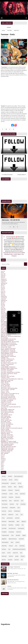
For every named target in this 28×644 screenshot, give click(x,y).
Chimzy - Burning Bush (5, 452)
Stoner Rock (22, 546)
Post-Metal (4, 532)
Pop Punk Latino (12, 528)
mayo (3, 289)
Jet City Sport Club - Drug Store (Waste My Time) (11, 407)
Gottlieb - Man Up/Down (6, 382)
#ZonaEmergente (19, 251)
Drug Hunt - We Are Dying (6, 423)
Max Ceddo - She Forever (13, 573)
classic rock (15, 553)
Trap (9, 549)
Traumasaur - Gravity (5, 378)
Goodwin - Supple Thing (6, 431)
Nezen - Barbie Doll (5, 328)
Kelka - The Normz (5, 414)
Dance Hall (22, 494)
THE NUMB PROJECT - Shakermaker (8, 351)
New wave (4, 525)
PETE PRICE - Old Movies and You (8, 359)
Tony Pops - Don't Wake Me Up (7, 424)
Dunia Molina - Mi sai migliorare (7, 370)
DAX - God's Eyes (4, 338)
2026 (3, 271)
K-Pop (3, 518)
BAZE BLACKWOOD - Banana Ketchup (8, 399)
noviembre (4, 281)
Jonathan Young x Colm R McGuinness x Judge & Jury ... (12, 379)
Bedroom (21, 487)
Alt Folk (11, 480)
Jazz (22, 515)
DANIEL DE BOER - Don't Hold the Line (8, 343)
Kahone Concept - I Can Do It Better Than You (10, 394)
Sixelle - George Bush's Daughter (7, 444)
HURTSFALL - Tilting (5, 366)
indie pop (23, 556)
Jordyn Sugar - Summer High (7, 435)
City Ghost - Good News (6, 425)
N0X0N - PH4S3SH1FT (6, 331)
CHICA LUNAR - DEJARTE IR (6, 445)
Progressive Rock (5, 535)
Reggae (24, 535)
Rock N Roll (21, 539)
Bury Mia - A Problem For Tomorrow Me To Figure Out (12, 428)
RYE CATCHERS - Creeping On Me (8, 410)
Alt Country (4, 480)
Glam (19, 508)
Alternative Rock (5, 483)
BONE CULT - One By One (6, 335)
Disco (10, 501)
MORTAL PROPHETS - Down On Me (8, 350)
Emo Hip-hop (5, 504)
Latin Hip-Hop (10, 518)
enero (3, 277)
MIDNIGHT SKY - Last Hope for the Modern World (11, 336)
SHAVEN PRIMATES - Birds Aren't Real (8, 339)
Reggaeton (4, 539)
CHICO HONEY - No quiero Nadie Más (8, 404)
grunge (3, 30)
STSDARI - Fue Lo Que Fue (6, 403)
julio (3, 286)
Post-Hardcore (21, 528)
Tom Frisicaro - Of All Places (7, 371)
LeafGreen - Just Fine (5, 392)
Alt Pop (16, 480)
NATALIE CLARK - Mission (6, 347)
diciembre (4, 279)
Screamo (17, 542)
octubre (3, 282)
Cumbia (11, 494)
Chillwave (4, 490)
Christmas (10, 490)
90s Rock (10, 476)
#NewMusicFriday (8, 254)
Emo (22, 501)
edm (21, 553)
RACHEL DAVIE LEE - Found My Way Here (9, 352)
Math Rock (4, 522)
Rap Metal (18, 535)
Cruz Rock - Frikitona (5, 419)
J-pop (17, 515)
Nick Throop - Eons (5, 375)
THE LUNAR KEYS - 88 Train (6, 415)
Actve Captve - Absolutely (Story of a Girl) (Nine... (11, 372)
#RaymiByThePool (8, 253)
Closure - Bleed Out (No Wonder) (7, 412)
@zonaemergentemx (11, 237)
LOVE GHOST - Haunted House (7, 355)
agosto (3, 285)
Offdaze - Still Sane (5, 383)
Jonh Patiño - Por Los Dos (6, 402)
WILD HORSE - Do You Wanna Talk (8, 346)
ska (22, 560)
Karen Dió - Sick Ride (5, 429)
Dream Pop (16, 501)
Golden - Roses (4, 408)
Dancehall (11, 497)
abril (2, 273)
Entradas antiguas (22, 175)
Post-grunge (11, 532)
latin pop (4, 560)
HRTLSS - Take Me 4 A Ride (6, 420)
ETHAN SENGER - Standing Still (7, 340)
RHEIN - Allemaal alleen (6, 416)
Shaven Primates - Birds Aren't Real (8, 396)
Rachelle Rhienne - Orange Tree (7, 411)
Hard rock (4, 511)
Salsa (12, 542)
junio (3, 287)
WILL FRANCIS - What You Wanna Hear (9, 363)
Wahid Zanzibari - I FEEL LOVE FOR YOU (11, 220)
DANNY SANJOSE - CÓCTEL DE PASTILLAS (9, 443)
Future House (5, 508)
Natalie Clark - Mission (5, 433)
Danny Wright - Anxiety (5, 422)
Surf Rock (4, 549)
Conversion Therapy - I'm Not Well (8, 390)
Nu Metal (17, 525)
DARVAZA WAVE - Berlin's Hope (7, 448)
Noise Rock (11, 525)
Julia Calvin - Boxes (5, 406)
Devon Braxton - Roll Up (6, 387)
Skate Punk (16, 30)
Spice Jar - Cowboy (5, 391)
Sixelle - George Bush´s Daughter (7, 395)
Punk (12, 535)
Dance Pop (4, 497)
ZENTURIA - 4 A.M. (5, 440)
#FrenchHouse (16, 253)
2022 (3, 457)
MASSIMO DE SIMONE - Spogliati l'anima (9, 368)
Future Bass (23, 504)
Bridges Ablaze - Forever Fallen (7, 380)
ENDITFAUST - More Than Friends (8, 376)
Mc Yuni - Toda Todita (5, 386)
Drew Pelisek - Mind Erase (6, 418)
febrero (3, 275)
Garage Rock (12, 508)
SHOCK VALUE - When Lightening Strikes (9, 388)
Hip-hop (10, 511)
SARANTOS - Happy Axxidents (7, 360)
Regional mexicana (13, 539)
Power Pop (18, 532)
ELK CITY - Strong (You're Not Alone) (8, 348)
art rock (9, 553)
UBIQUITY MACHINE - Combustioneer (8, 356)
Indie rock (4, 515)
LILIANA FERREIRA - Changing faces (8, 367)
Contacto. (9, 586)
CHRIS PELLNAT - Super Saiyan (7, 449)
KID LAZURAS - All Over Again (7, 437)
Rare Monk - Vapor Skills (6, 427)
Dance (16, 494)
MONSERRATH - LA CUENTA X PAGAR (8, 441)
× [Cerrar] (19, 313)
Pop (23, 525)
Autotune (4, 487)
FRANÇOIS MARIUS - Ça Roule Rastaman (9, 344)
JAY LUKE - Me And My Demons (7, 364)
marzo (3, 274)
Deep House (4, 501)
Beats (15, 487)
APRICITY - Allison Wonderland (7, 439)
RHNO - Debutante (5, 453)
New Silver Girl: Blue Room (13, 580)
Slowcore (11, 546)
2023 (3, 312)
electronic (11, 556)
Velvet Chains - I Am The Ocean (7, 436)
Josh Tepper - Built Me (5, 384)
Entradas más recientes (7, 175)
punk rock (17, 560)
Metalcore (24, 522)
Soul (16, 546)
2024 (3, 295)
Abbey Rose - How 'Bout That (7, 432)
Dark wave (18, 497)
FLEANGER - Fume (5, 358)
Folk (17, 504)
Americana (13, 483)
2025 (3, 278)
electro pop (4, 556)
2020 (2, 467)
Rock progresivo (5, 542)
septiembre (4, 283)
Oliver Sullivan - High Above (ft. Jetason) (9, 374)
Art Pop (19, 483)
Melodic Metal (12, 522)
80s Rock (4, 476)
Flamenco (12, 504)
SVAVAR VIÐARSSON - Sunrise (7, 354)
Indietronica (11, 515)
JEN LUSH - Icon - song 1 (6, 362)
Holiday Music (17, 511)
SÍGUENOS (14, 330)
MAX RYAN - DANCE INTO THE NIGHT (8, 447)
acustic (3, 553)
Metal (18, 522)
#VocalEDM (22, 253)
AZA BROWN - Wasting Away (7, 451)
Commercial (4, 494)
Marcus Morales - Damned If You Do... (8, 398)
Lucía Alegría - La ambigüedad (7, 400)
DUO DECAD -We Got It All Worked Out (9, 334)
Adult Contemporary (18, 476)
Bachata (10, 487)
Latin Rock (17, 518)
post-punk (10, 560)
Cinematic (17, 490)
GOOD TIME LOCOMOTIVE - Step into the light (10, 342)
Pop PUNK (9, 30)
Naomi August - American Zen (14, 567)
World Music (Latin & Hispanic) (19, 549)
